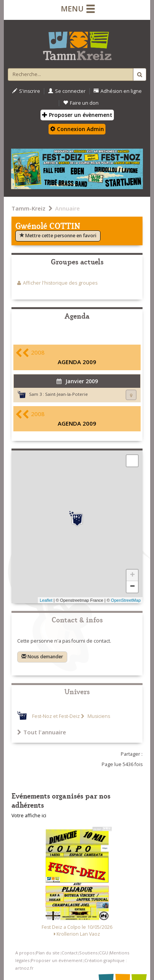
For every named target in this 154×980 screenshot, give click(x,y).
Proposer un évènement (77, 115)
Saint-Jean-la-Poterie (66, 394)
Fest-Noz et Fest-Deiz (56, 716)
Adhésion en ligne (118, 91)
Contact (70, 953)
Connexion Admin (77, 129)
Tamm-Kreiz (28, 208)
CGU (104, 953)
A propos (25, 953)
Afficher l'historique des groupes (60, 283)
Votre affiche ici (29, 816)
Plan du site (48, 953)
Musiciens (98, 716)
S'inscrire (26, 91)
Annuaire (67, 208)
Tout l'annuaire (42, 732)
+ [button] (132, 575)
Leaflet (46, 600)
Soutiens (88, 953)
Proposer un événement (57, 960)
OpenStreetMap (126, 600)
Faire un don (81, 103)
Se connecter (67, 91)
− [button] (132, 587)
